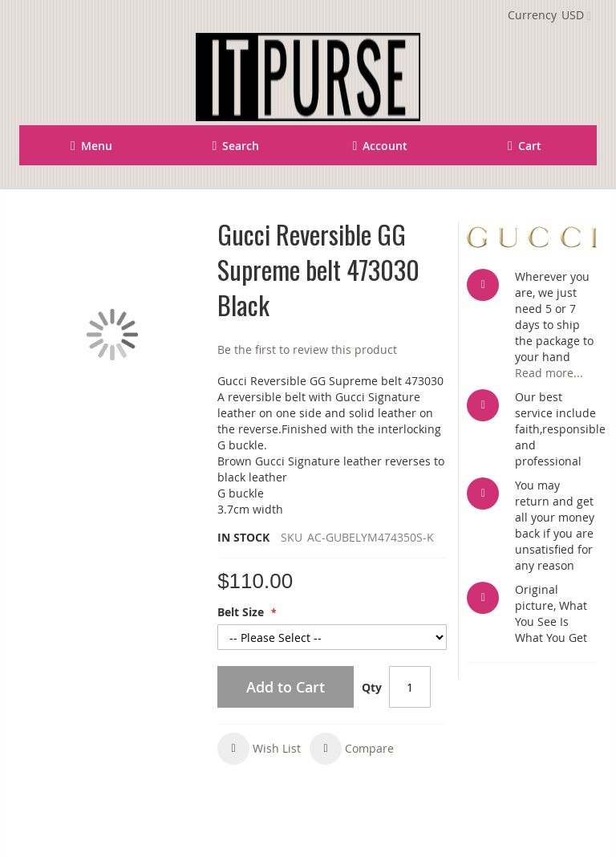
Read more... (549, 373)
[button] (259, 749)
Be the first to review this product (307, 349)
